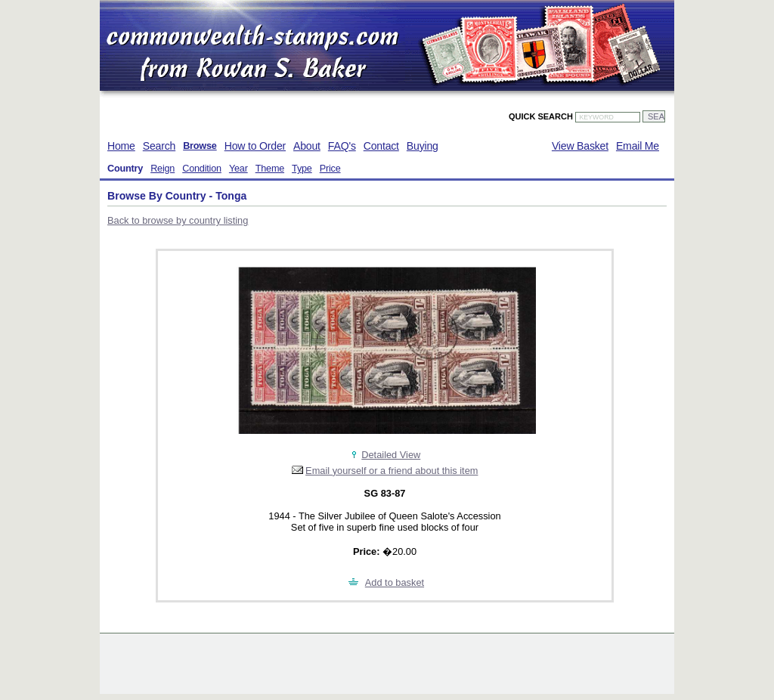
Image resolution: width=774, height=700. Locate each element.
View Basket (580, 146)
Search (159, 146)
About (307, 146)
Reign (163, 169)
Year (238, 169)
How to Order (255, 146)
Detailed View (391, 455)
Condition (202, 169)
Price (330, 169)
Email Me (638, 146)
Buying (423, 146)
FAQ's (342, 146)
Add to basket (395, 582)
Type (302, 169)
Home (121, 146)
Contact (381, 146)
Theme (270, 169)
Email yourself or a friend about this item (392, 471)
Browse (200, 146)
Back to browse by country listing (178, 220)
